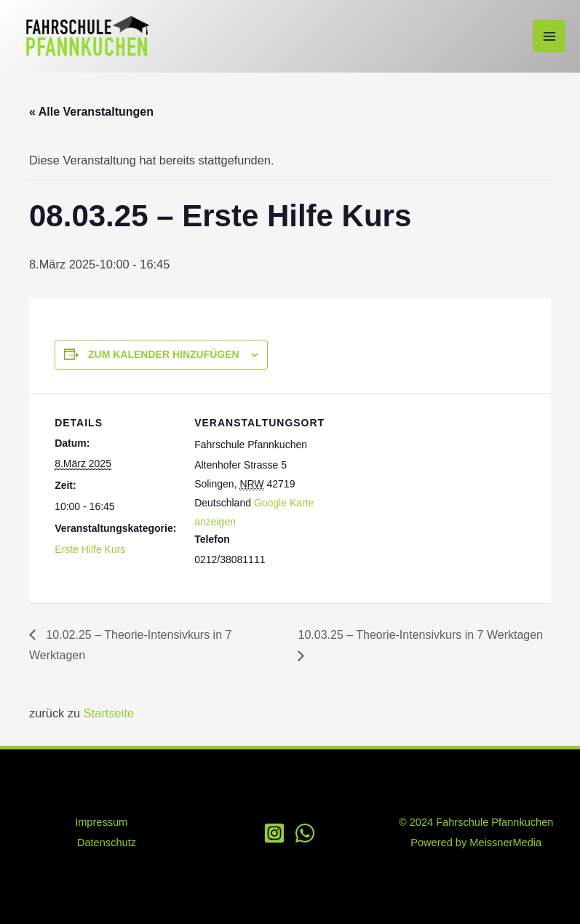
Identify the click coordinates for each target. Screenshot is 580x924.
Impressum (101, 822)
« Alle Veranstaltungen (91, 112)
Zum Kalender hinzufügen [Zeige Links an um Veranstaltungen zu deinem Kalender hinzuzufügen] (164, 354)
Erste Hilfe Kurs (90, 549)
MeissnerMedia (505, 843)
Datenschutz (107, 843)
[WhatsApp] (305, 833)
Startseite (109, 713)
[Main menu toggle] (549, 36)
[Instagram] (274, 833)
